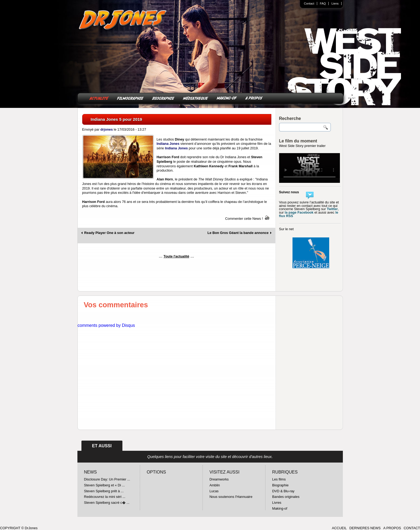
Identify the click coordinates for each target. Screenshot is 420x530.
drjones (107, 129)
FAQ (323, 3)
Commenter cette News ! (244, 219)
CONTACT (412, 528)
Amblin (215, 485)
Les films (279, 479)
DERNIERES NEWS (365, 528)
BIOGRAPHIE (163, 98)
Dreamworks (219, 479)
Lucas (214, 491)
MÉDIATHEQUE (196, 98)
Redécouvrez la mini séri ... (105, 497)
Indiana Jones (168, 144)
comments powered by (106, 325)
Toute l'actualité (177, 256)
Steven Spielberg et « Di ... (104, 485)
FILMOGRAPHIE (130, 98)
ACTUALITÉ (99, 98)
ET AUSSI (102, 446)
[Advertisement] (177, 277)
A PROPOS (254, 98)
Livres (277, 503)
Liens (335, 3)
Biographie (280, 485)
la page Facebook (299, 212)
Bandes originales (286, 497)
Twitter (332, 209)
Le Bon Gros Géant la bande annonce (238, 233)
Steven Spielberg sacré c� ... (107, 503)
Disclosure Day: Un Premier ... (107, 479)
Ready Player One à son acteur (109, 233)
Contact (309, 3)
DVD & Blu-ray (283, 491)
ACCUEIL (339, 528)
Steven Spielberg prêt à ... (104, 491)
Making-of (280, 508)
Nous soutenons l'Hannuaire (231, 497)
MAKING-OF (227, 98)
